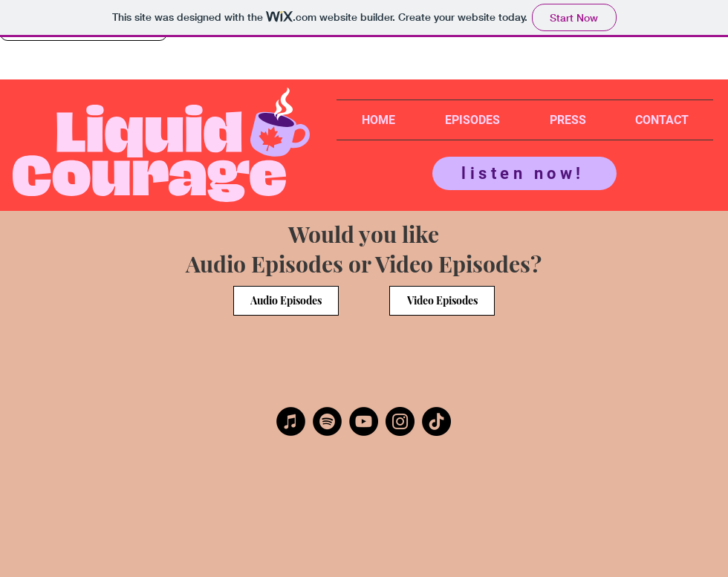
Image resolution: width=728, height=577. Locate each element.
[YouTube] (364, 421)
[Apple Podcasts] (291, 421)
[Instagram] (400, 421)
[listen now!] (524, 173)
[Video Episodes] (442, 301)
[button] (472, 120)
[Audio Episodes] (286, 301)
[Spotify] (327, 421)
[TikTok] (436, 421)
